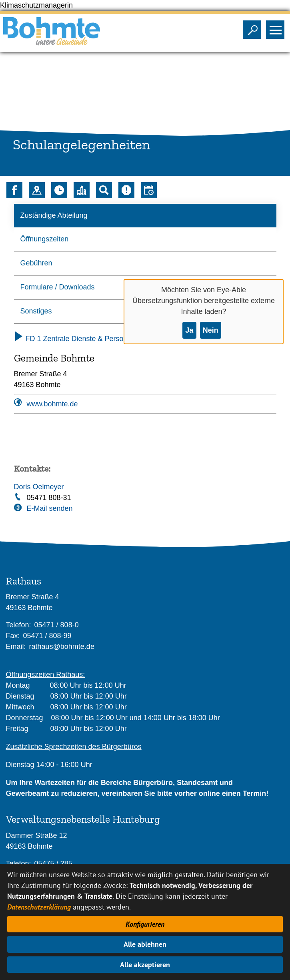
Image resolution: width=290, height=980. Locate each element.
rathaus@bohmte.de (62, 647)
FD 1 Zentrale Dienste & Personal (74, 339)
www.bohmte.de (52, 404)
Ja (189, 330)
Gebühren (36, 263)
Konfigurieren (145, 924)
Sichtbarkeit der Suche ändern (254, 27)
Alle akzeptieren (145, 965)
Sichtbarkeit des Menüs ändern (277, 27)
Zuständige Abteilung (54, 215)
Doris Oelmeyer (39, 487)
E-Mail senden (50, 508)
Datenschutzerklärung (39, 907)
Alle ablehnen (145, 944)
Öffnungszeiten (45, 239)
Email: (16, 647)
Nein (211, 330)
